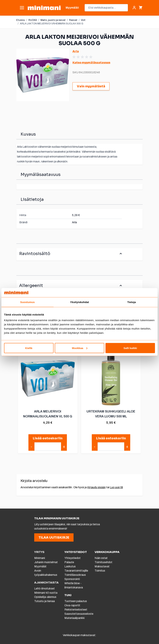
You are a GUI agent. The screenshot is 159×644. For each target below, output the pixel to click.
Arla (76, 51)
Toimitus (100, 571)
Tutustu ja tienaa (44, 601)
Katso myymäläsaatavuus (91, 63)
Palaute (69, 562)
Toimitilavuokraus (75, 575)
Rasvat (73, 20)
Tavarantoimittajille (76, 571)
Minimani (40, 558)
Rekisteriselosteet (76, 610)
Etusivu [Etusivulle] (21, 20)
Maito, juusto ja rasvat (53, 20)
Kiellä (29, 348)
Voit (83, 20)
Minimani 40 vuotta (46, 593)
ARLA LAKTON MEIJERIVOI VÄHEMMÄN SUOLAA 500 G (52, 24)
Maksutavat (102, 566)
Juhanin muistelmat (46, 562)
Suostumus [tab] (27, 302)
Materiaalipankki (74, 618)
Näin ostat (101, 558)
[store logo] (44, 8)
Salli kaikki (130, 348)
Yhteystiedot (72, 558)
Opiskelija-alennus (45, 597)
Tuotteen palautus (76, 601)
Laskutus (70, 566)
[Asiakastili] (134, 8)
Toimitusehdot (103, 562)
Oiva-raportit (72, 605)
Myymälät (40, 566)
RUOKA (33, 20)
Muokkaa (80, 348)
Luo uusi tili (116, 487)
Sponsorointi (72, 579)
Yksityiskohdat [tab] (79, 302)
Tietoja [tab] (132, 302)
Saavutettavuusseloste (79, 614)
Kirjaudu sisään (96, 487)
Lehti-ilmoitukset (44, 588)
